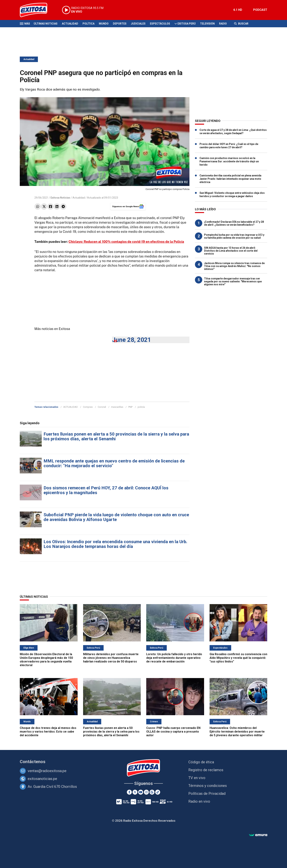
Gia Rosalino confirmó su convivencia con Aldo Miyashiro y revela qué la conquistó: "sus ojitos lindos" (238, 658)
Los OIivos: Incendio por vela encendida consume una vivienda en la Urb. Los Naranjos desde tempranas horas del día (115, 544)
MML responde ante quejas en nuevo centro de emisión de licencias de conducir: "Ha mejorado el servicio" (114, 463)
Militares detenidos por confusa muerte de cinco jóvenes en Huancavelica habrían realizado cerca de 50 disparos (111, 658)
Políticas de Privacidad (207, 794)
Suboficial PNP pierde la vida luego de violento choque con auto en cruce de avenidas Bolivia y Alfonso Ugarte (116, 517)
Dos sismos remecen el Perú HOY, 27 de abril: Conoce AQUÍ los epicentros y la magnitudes (106, 490)
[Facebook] (129, 792)
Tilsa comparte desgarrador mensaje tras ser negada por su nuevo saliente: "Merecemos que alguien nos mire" (233, 281)
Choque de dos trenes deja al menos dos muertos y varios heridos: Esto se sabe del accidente (48, 732)
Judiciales (138, 24)
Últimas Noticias (46, 24)
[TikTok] (158, 792)
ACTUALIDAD (71, 407)
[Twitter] (135, 792)
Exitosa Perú (187, 24)
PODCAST (260, 10)
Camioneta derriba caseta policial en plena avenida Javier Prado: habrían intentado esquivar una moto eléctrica (230, 179)
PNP (130, 407)
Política (88, 24)
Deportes (120, 24)
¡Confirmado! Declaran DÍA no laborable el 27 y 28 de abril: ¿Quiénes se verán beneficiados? (234, 223)
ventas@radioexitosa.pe (47, 771)
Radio (223, 24)
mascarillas (117, 407)
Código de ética (201, 762)
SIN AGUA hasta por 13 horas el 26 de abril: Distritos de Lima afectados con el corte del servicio (231, 251)
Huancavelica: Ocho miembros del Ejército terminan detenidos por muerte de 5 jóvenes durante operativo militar (237, 732)
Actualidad (70, 24)
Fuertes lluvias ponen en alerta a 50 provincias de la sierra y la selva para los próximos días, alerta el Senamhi (116, 436)
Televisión (207, 24)
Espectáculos (160, 24)
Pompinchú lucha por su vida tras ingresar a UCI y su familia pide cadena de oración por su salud (234, 236)
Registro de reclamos (206, 770)
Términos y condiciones (208, 786)
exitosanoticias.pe (42, 779)
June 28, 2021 (132, 340)
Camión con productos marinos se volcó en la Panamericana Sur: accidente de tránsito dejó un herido (229, 161)
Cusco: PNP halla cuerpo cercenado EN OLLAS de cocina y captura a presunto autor (173, 732)
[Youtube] (141, 792)
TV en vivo (197, 778)
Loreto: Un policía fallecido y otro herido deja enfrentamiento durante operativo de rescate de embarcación (174, 658)
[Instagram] (146, 792)
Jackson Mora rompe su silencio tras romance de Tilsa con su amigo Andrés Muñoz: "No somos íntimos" (234, 266)
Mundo (104, 24)
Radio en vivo (199, 801)
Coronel (102, 407)
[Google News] (152, 792)
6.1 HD (238, 10)
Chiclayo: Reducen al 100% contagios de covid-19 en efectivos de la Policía (126, 242)
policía (141, 407)
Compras (88, 407)
